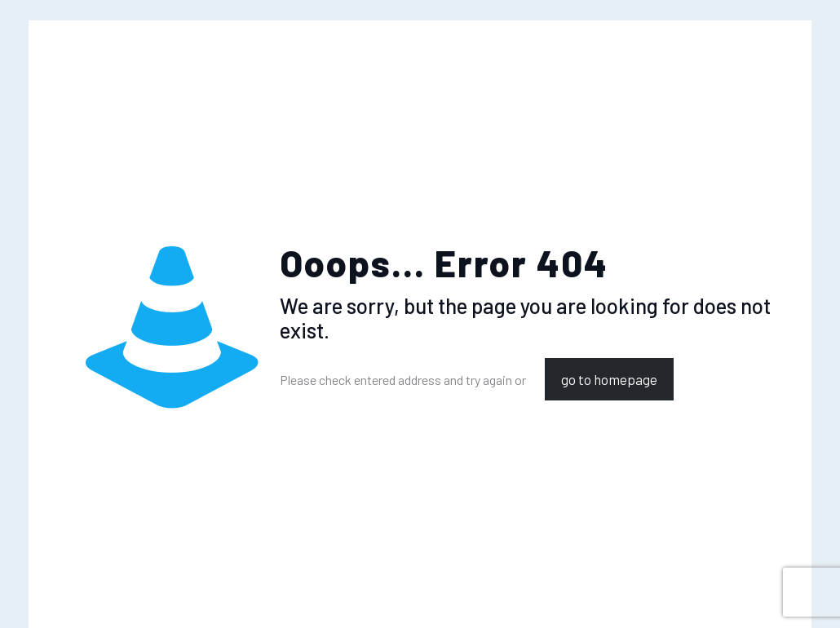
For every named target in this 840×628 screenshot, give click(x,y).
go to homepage (609, 379)
